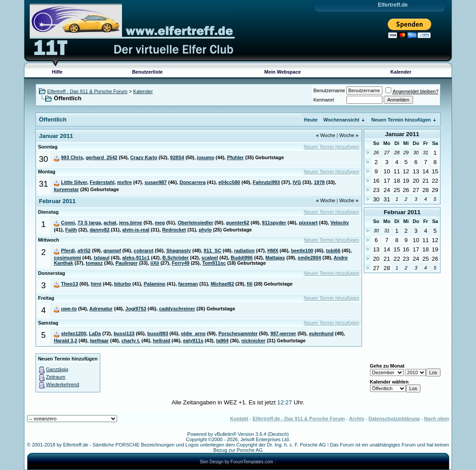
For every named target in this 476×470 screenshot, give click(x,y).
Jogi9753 (136, 309)
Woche (325, 135)
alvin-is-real (136, 230)
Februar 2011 (402, 212)
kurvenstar (66, 189)
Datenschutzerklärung (394, 419)
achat (110, 223)
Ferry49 (181, 263)
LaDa (95, 333)
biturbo (122, 284)
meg (160, 223)
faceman (188, 284)
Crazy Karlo (144, 157)
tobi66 (333, 251)
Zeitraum (56, 377)
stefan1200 (73, 333)
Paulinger (126, 263)
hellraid (162, 341)
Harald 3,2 (65, 341)
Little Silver (74, 182)
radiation (244, 251)
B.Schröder (175, 258)
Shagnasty (179, 251)
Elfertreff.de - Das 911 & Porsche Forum (299, 419)
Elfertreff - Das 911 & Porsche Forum (87, 91)
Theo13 (69, 284)
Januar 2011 (402, 134)
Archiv (357, 419)
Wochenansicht (341, 120)
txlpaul (101, 258)
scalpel (210, 258)
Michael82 (222, 284)
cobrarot (144, 251)
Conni (68, 223)
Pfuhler (236, 157)
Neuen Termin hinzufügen (401, 120)
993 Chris (72, 157)
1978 (319, 182)
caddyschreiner (177, 309)
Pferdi (68, 251)
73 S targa (89, 223)
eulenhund (321, 333)
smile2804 (309, 258)
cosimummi (67, 258)
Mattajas (275, 258)
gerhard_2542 (102, 157)
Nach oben (437, 419)
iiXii (155, 263)
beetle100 (302, 251)
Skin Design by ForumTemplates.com (236, 462)
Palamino (155, 284)
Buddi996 (242, 258)
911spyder (274, 223)
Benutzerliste (148, 72)
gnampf (112, 251)
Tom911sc (214, 263)
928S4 (177, 157)
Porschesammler (238, 333)
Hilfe (57, 72)
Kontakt (239, 419)
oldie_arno (193, 333)
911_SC (212, 251)
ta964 (222, 341)
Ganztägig (57, 369)
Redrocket (174, 230)
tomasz (94, 263)
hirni (96, 284)
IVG (297, 182)
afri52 (84, 251)
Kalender (401, 72)
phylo (205, 230)
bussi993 (158, 333)
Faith (71, 230)
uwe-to (69, 309)
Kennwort (323, 100)
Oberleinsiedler (195, 223)
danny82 (100, 230)
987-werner (283, 333)
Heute (311, 120)
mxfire (124, 182)
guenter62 (238, 223)
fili (250, 284)
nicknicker (253, 341)
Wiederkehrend (63, 384)
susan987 (156, 182)
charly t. (131, 341)
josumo (206, 157)
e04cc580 (229, 182)
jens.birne (130, 223)
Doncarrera (193, 182)
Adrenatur (101, 309)
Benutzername (329, 90)
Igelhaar (99, 341)
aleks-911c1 (136, 258)
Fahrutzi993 (266, 182)
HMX (273, 251)
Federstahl (102, 182)
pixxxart (308, 223)
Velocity (340, 223)
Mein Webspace (283, 72)
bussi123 (124, 333)
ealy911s (193, 341)
